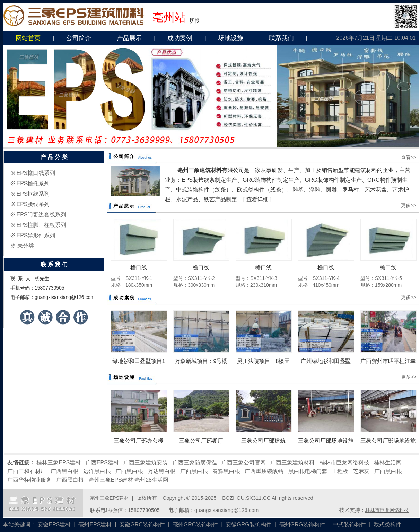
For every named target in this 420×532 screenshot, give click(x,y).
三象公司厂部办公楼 (139, 441)
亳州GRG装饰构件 (302, 525)
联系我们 (281, 38)
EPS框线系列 (33, 194)
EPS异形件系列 (36, 235)
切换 (195, 21)
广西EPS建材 (102, 463)
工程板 (340, 471)
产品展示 (129, 38)
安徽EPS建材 (54, 525)
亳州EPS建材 (95, 525)
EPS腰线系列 (33, 204)
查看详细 (257, 199)
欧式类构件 (387, 525)
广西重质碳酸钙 (264, 471)
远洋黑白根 (97, 471)
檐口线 (139, 268)
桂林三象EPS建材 (59, 463)
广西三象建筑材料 (292, 463)
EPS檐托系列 (33, 183)
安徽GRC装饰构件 (142, 525)
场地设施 (231, 38)
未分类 (26, 246)
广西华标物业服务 (29, 480)
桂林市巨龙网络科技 (344, 463)
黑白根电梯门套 (308, 471)
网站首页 (28, 38)
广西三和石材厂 (27, 471)
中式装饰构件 (349, 525)
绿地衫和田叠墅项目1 (139, 361)
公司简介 (79, 38)
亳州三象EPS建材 (111, 480)
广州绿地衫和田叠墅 (326, 361)
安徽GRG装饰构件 (248, 525)
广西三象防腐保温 (195, 463)
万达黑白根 (161, 471)
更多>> (409, 205)
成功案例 (180, 38)
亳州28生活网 (151, 480)
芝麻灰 (361, 471)
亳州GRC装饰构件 (195, 525)
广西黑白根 (64, 471)
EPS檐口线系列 (36, 173)
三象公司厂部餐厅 (201, 441)
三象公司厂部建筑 (263, 441)
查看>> (409, 157)
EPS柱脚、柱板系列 (41, 225)
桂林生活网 (388, 463)
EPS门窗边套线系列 (41, 215)
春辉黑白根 (226, 471)
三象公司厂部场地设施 (326, 441)
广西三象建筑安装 (146, 463)
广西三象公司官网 (244, 463)
